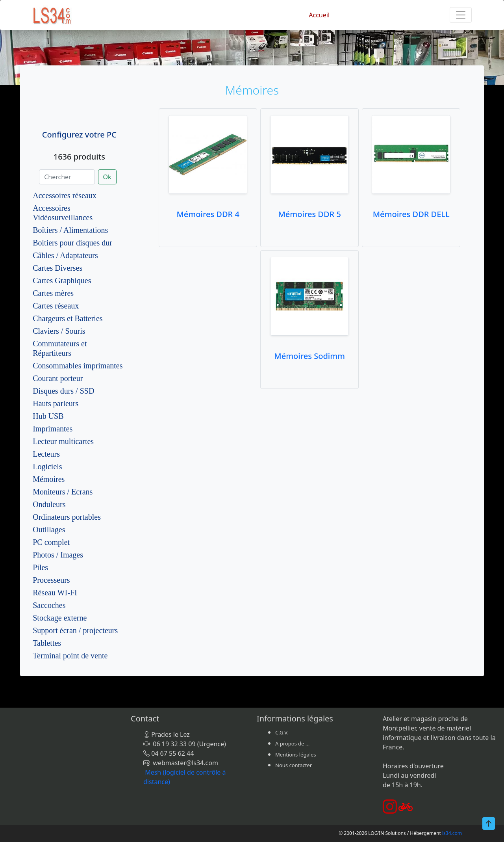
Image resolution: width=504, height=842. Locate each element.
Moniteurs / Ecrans (63, 492)
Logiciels (47, 467)
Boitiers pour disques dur (72, 243)
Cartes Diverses (57, 268)
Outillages (49, 530)
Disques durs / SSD (63, 391)
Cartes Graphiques (62, 281)
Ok (107, 177)
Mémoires (49, 479)
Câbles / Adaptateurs (65, 255)
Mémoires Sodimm (309, 356)
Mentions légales (296, 755)
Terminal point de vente (70, 656)
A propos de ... (292, 743)
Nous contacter (294, 765)
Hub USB (48, 416)
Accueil (319, 15)
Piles (40, 567)
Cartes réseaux (56, 306)
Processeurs (51, 580)
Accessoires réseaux (65, 195)
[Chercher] (67, 177)
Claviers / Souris (59, 331)
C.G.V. (282, 732)
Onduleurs (49, 504)
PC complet (51, 542)
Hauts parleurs (56, 403)
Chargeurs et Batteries (68, 318)
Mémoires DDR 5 (309, 214)
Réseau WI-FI (55, 593)
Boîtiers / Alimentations (70, 230)
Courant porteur (58, 378)
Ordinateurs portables (67, 517)
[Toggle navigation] (461, 15)
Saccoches (49, 605)
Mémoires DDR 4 (208, 214)
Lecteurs (46, 454)
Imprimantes (53, 429)
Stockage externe (60, 618)
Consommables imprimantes (78, 366)
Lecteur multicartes (63, 441)
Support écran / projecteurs (75, 630)
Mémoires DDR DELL (411, 214)
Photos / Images (58, 555)
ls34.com (452, 833)
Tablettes (47, 643)
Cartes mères (53, 293)
